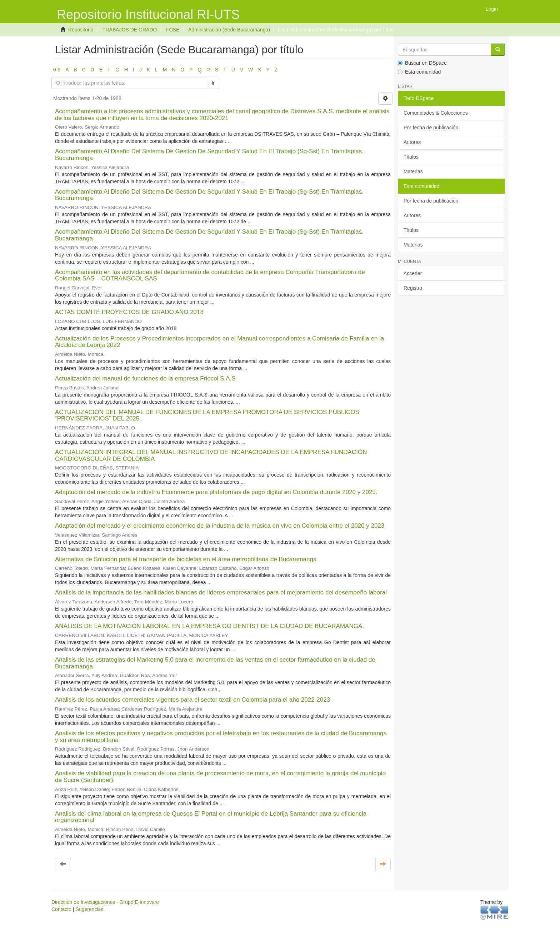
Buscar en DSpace (422, 63)
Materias (413, 171)
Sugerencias (89, 909)
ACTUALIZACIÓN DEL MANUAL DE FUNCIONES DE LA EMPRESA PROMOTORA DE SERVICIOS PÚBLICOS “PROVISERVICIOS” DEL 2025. (207, 415)
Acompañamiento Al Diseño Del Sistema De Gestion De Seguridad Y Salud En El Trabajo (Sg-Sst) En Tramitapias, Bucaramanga (209, 155)
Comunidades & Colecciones (436, 113)
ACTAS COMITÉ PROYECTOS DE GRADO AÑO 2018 (129, 312)
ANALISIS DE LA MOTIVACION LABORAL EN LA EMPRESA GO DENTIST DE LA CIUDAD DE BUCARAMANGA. (209, 626)
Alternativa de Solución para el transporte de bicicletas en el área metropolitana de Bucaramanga (186, 559)
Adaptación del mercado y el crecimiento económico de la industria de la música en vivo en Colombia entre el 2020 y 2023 (220, 526)
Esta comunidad (419, 72)
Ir (213, 83)
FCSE (173, 30)
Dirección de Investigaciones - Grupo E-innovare (105, 902)
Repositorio (81, 30)
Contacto (61, 909)
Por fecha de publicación (431, 128)
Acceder (413, 273)
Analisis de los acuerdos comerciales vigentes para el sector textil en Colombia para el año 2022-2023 (192, 700)
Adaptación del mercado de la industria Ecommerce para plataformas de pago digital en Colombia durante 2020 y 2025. (216, 492)
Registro (413, 288)
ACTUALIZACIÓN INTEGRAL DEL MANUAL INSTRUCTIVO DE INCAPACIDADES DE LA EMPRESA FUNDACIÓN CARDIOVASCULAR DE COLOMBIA (211, 455)
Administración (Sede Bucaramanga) (229, 30)
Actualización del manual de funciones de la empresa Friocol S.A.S (145, 379)
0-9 (57, 70)
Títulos (411, 157)
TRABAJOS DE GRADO (130, 30)
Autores (412, 142)
